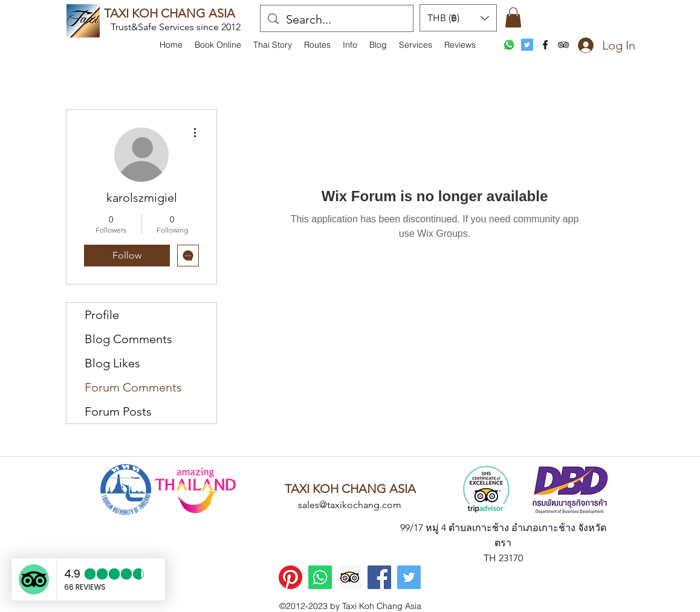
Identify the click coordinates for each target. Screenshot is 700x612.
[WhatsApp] (509, 45)
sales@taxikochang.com (350, 505)
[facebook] (545, 45)
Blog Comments (128, 339)
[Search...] (337, 19)
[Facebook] (379, 577)
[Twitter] (409, 577)
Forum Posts (118, 411)
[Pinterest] (290, 577)
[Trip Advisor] (350, 577)
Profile (102, 315)
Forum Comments (133, 387)
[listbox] (458, 18)
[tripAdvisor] (563, 45)
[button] (350, 45)
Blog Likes (112, 363)
